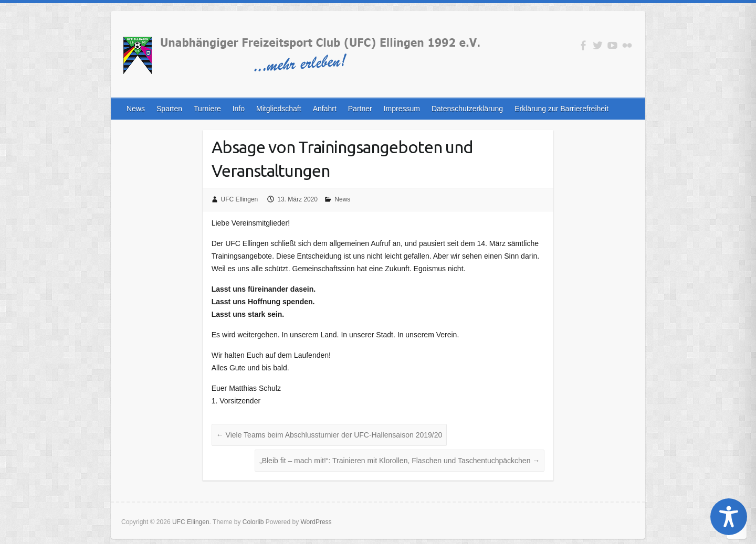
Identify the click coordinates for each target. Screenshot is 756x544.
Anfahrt (325, 109)
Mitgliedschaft (279, 109)
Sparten (169, 109)
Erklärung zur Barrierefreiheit (561, 109)
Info (239, 109)
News (136, 109)
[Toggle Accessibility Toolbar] (729, 517)
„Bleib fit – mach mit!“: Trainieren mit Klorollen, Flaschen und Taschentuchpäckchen (400, 461)
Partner (360, 109)
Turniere (207, 109)
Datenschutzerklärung (467, 109)
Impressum (402, 109)
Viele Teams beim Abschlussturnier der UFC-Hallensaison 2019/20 (329, 435)
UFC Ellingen (240, 199)
